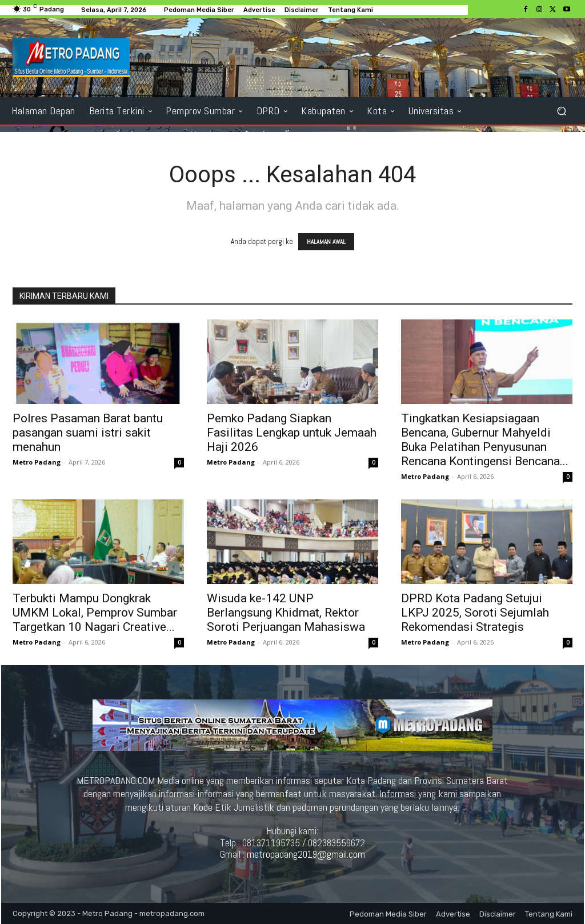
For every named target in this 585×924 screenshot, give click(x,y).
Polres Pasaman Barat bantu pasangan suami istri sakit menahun (88, 433)
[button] (561, 111)
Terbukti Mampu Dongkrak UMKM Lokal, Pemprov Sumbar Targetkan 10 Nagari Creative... (95, 613)
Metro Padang (37, 462)
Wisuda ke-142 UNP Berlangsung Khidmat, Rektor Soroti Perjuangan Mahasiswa (286, 613)
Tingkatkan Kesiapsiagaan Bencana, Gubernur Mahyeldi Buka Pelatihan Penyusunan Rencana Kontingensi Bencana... (485, 440)
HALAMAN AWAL (326, 242)
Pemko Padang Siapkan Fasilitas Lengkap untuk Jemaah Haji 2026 (292, 433)
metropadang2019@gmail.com (306, 854)
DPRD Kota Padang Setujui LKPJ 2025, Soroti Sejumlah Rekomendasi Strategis (475, 613)
